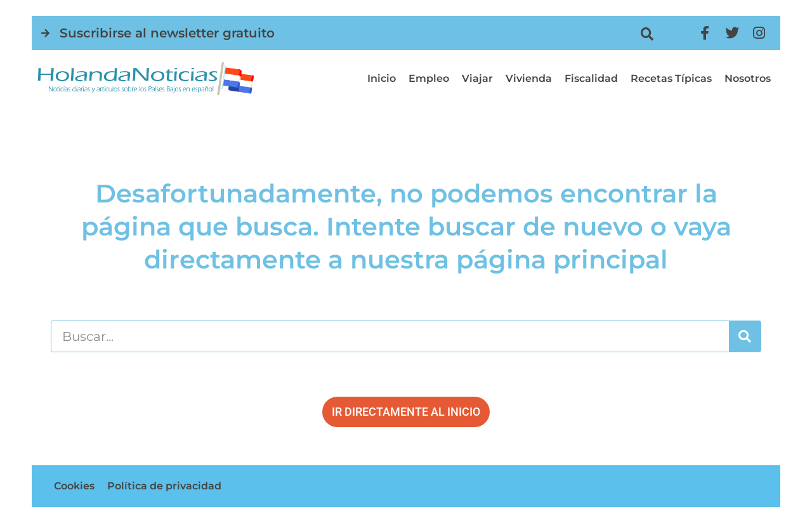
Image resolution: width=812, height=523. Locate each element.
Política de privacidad (164, 486)
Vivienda (529, 78)
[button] (647, 34)
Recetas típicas (671, 78)
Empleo (429, 78)
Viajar (477, 78)
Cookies (74, 486)
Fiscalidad (591, 78)
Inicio (382, 78)
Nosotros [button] (748, 78)
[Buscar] (745, 336)
